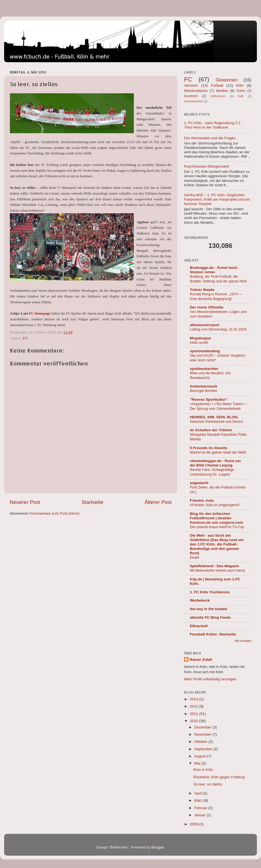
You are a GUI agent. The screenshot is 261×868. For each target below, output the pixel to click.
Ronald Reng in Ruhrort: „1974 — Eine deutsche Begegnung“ (216, 296)
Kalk (241, 96)
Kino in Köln (203, 770)
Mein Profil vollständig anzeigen (210, 679)
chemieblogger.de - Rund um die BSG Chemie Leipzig (215, 463)
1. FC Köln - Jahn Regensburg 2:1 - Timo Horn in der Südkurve (213, 125)
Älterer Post (158, 502)
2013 (195, 699)
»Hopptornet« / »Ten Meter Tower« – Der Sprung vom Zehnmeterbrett (218, 406)
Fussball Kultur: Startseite (213, 634)
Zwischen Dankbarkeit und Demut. (217, 421)
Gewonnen (226, 80)
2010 (195, 721)
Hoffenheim (218, 96)
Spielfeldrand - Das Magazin (214, 566)
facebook (191, 96)
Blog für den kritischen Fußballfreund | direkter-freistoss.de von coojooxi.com (216, 518)
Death (195, 557)
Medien (222, 91)
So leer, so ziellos (208, 784)
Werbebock (200, 600)
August (201, 756)
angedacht (199, 483)
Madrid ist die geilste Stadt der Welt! (218, 452)
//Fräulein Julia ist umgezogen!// (215, 505)
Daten (241, 91)
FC (25, 338)
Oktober (201, 742)
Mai (198, 763)
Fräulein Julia (202, 500)
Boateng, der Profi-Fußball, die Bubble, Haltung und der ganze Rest (218, 279)
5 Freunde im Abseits (209, 448)
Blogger (158, 847)
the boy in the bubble (209, 609)
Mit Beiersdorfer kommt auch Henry (218, 570)
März (199, 800)
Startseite (92, 502)
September (204, 749)
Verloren (191, 85)
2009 (195, 824)
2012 (195, 706)
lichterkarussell (203, 386)
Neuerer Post (25, 502)
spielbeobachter (204, 369)
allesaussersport (205, 325)
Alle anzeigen (243, 641)
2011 (195, 714)
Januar (200, 815)
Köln (240, 85)
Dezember (203, 727)
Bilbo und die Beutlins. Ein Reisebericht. (210, 375)
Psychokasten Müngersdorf (207, 166)
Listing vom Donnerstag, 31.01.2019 (218, 329)
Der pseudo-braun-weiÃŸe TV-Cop (217, 527)
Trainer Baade (202, 290)
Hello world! (199, 342)
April (198, 793)
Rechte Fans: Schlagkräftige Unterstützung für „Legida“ (212, 472)
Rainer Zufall (201, 660)
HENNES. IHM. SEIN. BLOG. (214, 417)
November (203, 734)
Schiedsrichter (193, 101)
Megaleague (200, 338)
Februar (201, 808)
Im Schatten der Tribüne (211, 430)
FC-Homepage (40, 313)
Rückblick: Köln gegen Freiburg (219, 777)
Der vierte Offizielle (207, 307)
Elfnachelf (199, 626)
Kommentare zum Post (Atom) (55, 513)
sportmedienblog (205, 351)
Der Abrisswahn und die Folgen (210, 138)
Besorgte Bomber (204, 391)
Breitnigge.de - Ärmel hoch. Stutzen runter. (214, 270)
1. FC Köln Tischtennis (210, 592)
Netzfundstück (196, 91)
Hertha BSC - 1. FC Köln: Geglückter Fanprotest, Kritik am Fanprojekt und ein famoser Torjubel (217, 199)
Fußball (217, 85)
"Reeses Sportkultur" (209, 399)
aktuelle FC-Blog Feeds (210, 617)
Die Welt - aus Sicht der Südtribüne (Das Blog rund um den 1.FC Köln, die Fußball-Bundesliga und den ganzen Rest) (217, 544)
